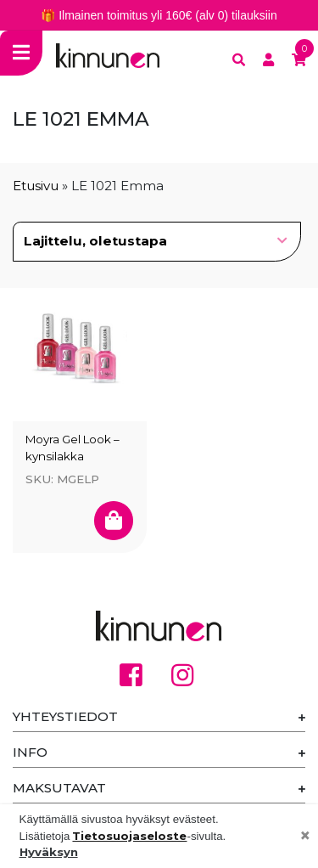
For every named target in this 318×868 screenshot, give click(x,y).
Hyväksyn (49, 852)
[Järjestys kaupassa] (157, 242)
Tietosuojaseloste (129, 836)
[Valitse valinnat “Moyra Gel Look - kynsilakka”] (114, 520)
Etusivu (36, 186)
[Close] (305, 837)
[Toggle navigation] (21, 53)
